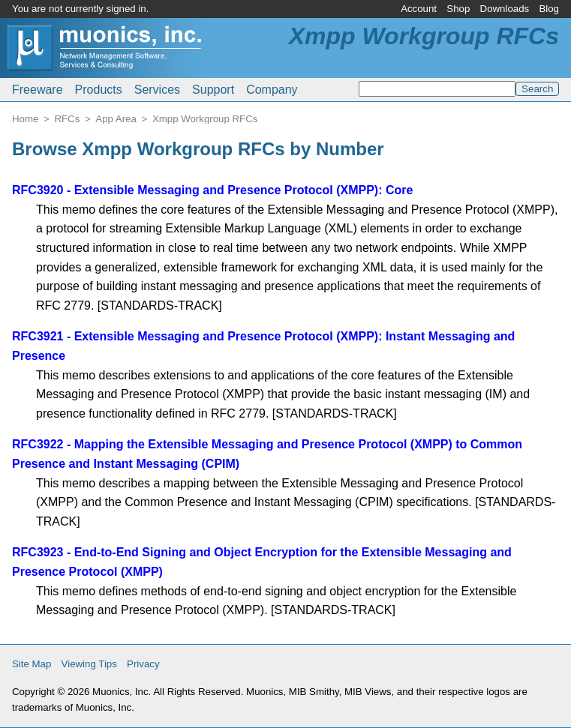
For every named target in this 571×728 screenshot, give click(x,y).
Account (419, 9)
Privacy (143, 664)
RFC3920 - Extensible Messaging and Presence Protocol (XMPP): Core (212, 190)
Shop (458, 9)
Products (99, 90)
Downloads (505, 9)
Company (272, 90)
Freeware (38, 90)
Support (213, 90)
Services (157, 90)
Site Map (32, 664)
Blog (549, 9)
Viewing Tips (89, 664)
